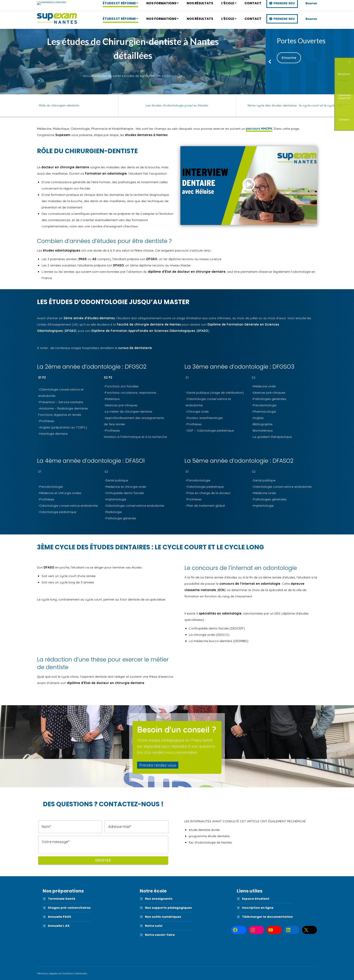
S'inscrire (289, 58)
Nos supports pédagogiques (168, 908)
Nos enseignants (159, 899)
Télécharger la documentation (267, 917)
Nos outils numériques (163, 917)
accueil (88, 76)
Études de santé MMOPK (143, 76)
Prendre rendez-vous (158, 765)
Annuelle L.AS (59, 926)
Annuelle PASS (59, 917)
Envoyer (103, 860)
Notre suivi (154, 926)
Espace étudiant (256, 899)
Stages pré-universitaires (69, 908)
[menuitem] (120, 19)
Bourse (311, 19)
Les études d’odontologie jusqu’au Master (177, 105)
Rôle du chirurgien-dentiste (59, 105)
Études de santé (109, 76)
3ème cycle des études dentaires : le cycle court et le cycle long (295, 105)
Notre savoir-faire (160, 935)
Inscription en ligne (258, 908)
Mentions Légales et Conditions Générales (62, 973)
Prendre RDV (284, 19)
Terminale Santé (62, 899)
